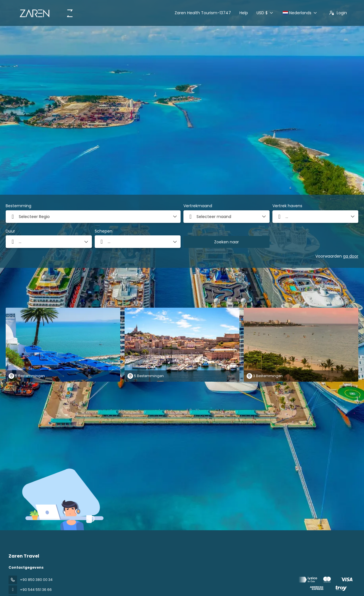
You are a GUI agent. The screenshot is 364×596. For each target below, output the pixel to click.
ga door (351, 256)
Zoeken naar (227, 242)
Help (244, 13)
